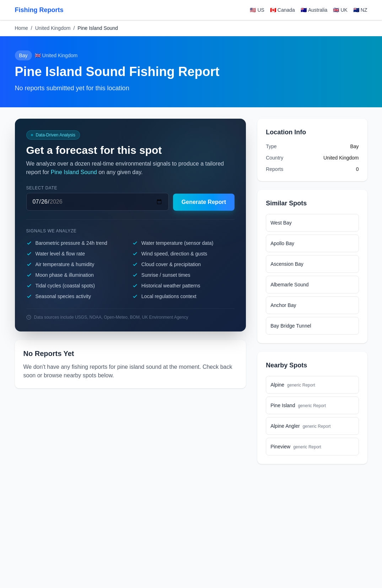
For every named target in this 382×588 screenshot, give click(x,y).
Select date (42, 188)
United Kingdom (53, 28)
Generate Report (204, 202)
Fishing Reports (39, 10)
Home (21, 28)
